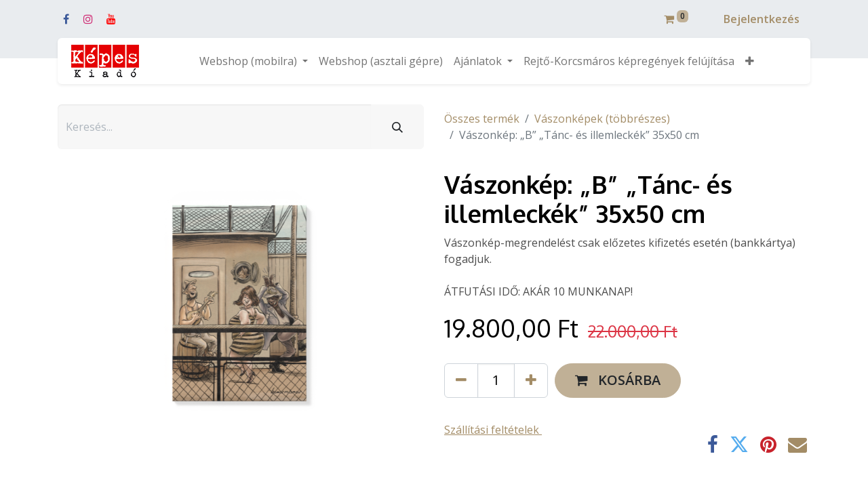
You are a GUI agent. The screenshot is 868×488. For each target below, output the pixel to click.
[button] (750, 61)
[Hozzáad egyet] (531, 381)
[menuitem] (381, 61)
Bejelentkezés (762, 19)
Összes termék (482, 119)
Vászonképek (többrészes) (602, 119)
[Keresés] (397, 127)
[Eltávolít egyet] (461, 381)
